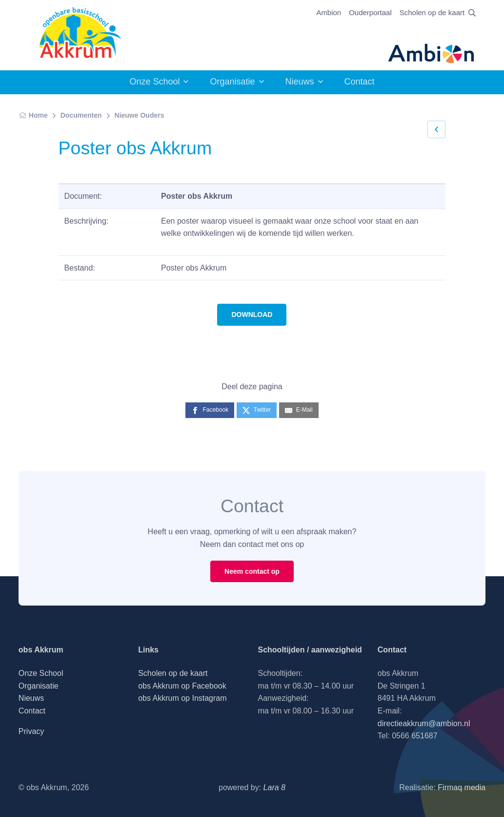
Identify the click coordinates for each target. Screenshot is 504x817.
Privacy (31, 731)
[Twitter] (257, 410)
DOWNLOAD (252, 314)
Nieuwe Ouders (140, 115)
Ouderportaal (370, 12)
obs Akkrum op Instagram (182, 698)
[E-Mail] (299, 410)
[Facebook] (210, 410)
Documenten (81, 115)
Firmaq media (462, 787)
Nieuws (300, 82)
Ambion (329, 12)
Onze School (154, 82)
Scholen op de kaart (432, 12)
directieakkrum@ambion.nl (424, 723)
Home (33, 115)
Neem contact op (252, 571)
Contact (360, 82)
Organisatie (232, 82)
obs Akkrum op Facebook (182, 686)
